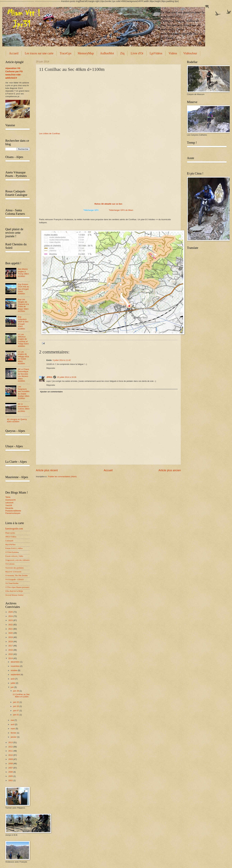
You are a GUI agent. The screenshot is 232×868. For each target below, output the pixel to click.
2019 (11, 637)
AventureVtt (10, 500)
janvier (14, 737)
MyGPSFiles (10, 545)
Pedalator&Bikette (13, 511)
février (14, 733)
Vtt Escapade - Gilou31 (15, 579)
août (13, 679)
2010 (11, 755)
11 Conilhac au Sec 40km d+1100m (21, 695)
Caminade (9, 541)
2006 (11, 772)
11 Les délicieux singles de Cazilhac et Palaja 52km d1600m (23, 340)
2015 (11, 654)
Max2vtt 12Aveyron (13, 572)
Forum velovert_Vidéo (14, 556)
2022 (11, 625)
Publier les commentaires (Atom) (62, 477)
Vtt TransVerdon (12, 583)
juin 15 (16, 706)
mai (13, 720)
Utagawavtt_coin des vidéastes (17, 560)
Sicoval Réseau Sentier (14, 595)
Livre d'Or (137, 53)
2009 (11, 759)
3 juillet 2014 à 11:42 (62, 360)
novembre (15, 666)
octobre (14, 670)
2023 (11, 620)
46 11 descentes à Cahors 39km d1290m (24, 408)
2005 (11, 776)
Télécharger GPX (91, 210)
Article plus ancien (170, 470)
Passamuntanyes (13, 513)
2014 (11, 658)
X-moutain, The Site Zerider (16, 576)
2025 (11, 612)
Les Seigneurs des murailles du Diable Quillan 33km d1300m (24, 392)
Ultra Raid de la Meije (14, 591)
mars (13, 729)
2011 (11, 751)
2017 (11, 646)
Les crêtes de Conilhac (50, 133)
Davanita (9, 508)
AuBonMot (107, 53)
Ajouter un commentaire (51, 392)
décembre (15, 662)
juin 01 (16, 715)
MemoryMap (86, 53)
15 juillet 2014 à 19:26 (67, 377)
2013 (11, 742)
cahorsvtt (9, 503)
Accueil (14, 53)
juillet (13, 683)
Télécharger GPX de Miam (121, 210)
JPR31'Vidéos (11, 537)
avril (13, 724)
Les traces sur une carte (39, 53)
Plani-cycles (10, 533)
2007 (11, 768)
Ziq (122, 53)
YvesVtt (9, 505)
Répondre (51, 368)
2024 (11, 616)
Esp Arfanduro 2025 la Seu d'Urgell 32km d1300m (23, 323)
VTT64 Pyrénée (12, 552)
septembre (16, 675)
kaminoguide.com (14, 529)
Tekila (8, 497)
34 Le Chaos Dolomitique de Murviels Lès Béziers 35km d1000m (23, 375)
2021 (11, 629)
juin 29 (16, 691)
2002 (11, 780)
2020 (11, 633)
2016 (11, 650)
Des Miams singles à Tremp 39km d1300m (23, 273)
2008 (11, 764)
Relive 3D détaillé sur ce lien (108, 204)
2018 (11, 642)
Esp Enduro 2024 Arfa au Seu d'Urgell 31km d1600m (23, 289)
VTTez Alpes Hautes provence (17, 587)
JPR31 (49, 377)
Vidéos (173, 53)
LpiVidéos (156, 53)
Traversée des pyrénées (14, 568)
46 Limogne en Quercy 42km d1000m (17, 420)
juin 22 (16, 702)
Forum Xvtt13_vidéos (14, 548)
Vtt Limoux (10, 564)
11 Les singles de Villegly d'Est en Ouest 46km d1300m (23, 358)
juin (13, 687)
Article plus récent (47, 470)
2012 (11, 747)
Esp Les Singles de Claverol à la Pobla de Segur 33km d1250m (23, 305)
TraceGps (66, 53)
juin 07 (16, 711)
